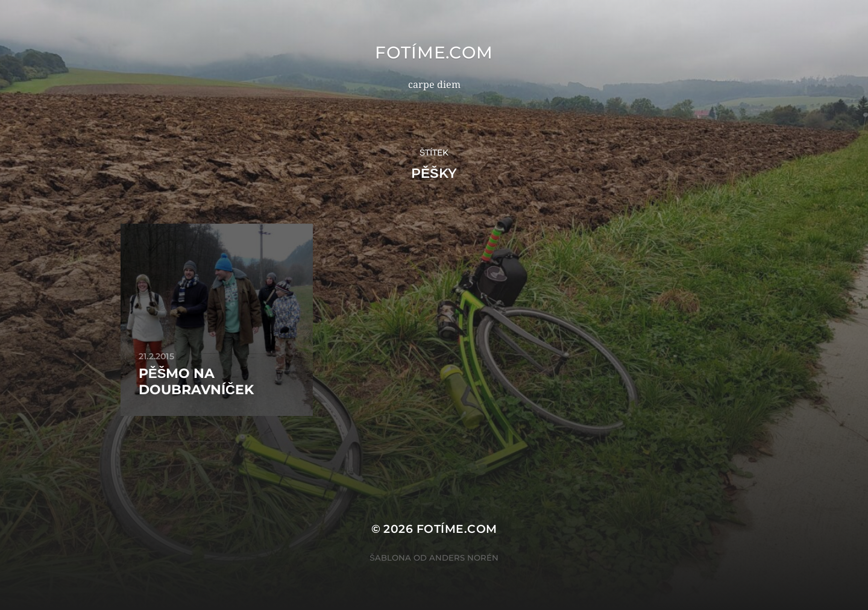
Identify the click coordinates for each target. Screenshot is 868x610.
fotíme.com (434, 52)
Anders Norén (464, 558)
